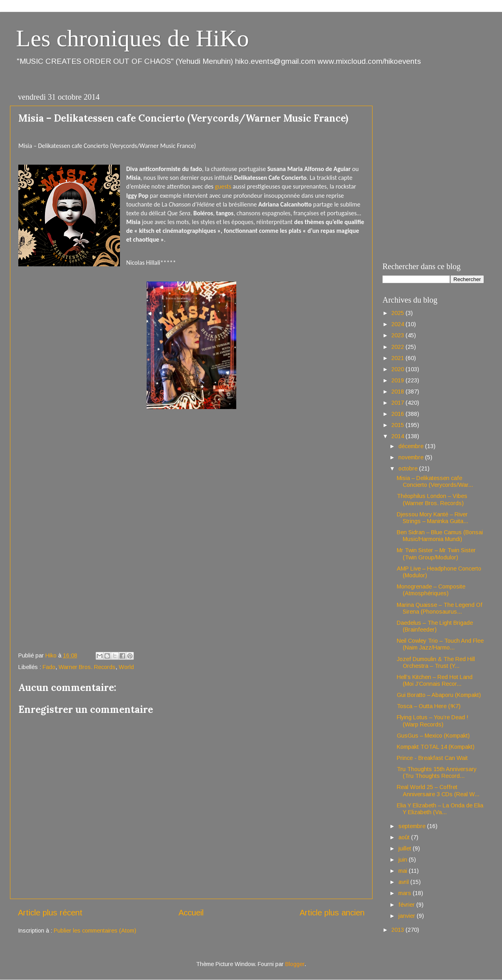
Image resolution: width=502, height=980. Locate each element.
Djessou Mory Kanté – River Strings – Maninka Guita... (432, 518)
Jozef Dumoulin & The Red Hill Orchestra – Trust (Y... (436, 662)
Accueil (191, 913)
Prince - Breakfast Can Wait (432, 758)
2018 (398, 392)
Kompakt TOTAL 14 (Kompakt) (436, 747)
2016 (398, 414)
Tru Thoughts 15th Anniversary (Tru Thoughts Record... (437, 772)
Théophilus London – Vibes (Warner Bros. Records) (432, 499)
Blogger (295, 964)
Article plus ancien (332, 913)
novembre (412, 457)
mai (404, 871)
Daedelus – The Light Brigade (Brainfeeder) (435, 626)
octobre (409, 468)
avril (404, 882)
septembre (413, 826)
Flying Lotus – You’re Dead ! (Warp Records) (432, 721)
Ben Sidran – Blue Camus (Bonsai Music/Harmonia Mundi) (440, 536)
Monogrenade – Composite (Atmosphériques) (431, 590)
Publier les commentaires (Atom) (95, 931)
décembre (412, 446)
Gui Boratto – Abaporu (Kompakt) (439, 695)
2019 (398, 380)
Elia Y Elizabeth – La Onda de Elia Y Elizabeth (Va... (440, 809)
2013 (398, 930)
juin (404, 860)
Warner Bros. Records (87, 667)
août (405, 837)
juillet (406, 848)
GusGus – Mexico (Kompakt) (433, 736)
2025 (398, 313)
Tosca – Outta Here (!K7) (429, 706)
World (126, 667)
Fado (49, 667)
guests (223, 186)
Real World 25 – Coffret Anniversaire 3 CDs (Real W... (438, 790)
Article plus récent (50, 913)
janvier (408, 916)
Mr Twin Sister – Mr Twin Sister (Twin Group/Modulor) (436, 554)
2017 (398, 403)
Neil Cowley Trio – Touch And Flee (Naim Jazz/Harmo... (440, 644)
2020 (398, 369)
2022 (398, 347)
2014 (398, 436)
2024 (398, 324)
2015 (398, 425)
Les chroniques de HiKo (132, 38)
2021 (398, 358)
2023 (398, 335)
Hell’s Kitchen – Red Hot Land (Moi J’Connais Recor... (435, 680)
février (407, 905)
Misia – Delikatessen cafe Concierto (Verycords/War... (435, 481)
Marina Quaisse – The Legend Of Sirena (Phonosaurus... (440, 608)
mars (406, 893)
